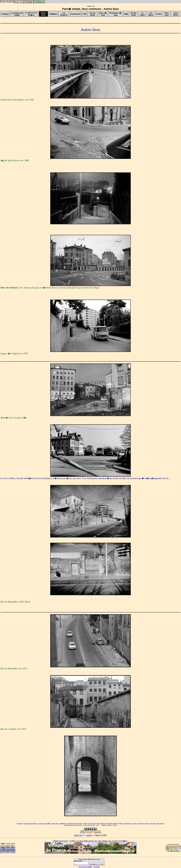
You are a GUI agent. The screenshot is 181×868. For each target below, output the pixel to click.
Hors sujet (152, 823)
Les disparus (71, 823)
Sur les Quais (92, 823)
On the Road (126, 823)
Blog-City (78, 835)
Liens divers (160, 823)
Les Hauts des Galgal (30, 823)
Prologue (20, 823)
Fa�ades (63, 823)
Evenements (79, 823)
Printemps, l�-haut (112, 823)
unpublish (97, 867)
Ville (85, 823)
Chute (147, 823)
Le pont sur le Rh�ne (44, 823)
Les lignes (141, 823)
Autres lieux (55, 823)
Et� (120, 823)
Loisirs (89, 835)
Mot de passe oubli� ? (86, 867)
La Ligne (134, 823)
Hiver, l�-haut (101, 823)
